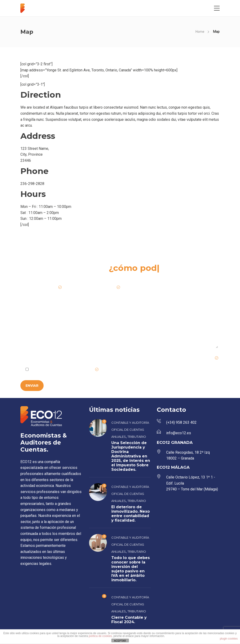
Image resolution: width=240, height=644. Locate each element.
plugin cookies (229, 639)
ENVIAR (32, 386)
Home (200, 32)
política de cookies (100, 636)
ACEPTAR (120, 641)
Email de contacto (104, 287)
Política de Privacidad (77, 370)
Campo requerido (203, 358)
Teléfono (160, 287)
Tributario (137, 437)
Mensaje (28, 315)
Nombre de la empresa (42, 287)
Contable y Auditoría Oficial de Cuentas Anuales (130, 430)
